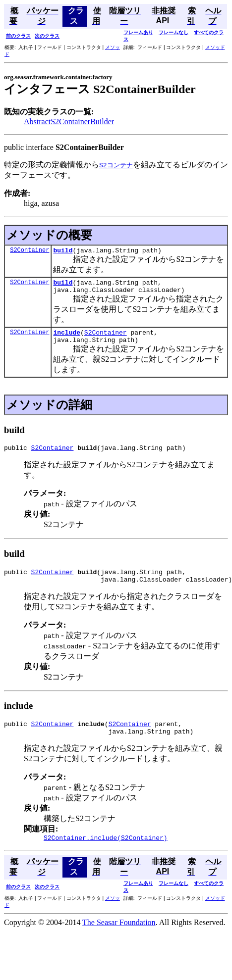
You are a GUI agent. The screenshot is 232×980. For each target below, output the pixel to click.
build (63, 251)
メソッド (215, 47)
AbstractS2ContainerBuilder (69, 122)
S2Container (29, 251)
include (67, 338)
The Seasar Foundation (119, 939)
